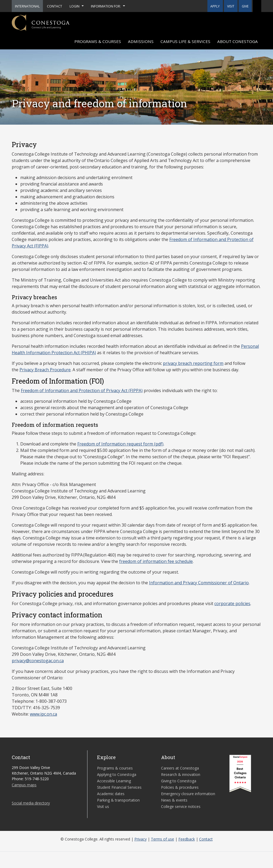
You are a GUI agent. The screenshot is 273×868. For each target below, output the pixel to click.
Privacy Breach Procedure (45, 370)
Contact (206, 839)
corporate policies (232, 603)
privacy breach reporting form (193, 363)
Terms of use (162, 839)
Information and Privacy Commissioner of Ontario (199, 583)
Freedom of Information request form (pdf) (120, 444)
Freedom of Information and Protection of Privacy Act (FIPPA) (82, 390)
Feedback (187, 839)
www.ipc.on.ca (43, 714)
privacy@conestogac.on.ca (38, 661)
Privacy (140, 839)
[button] (257, 6)
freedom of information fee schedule (156, 561)
